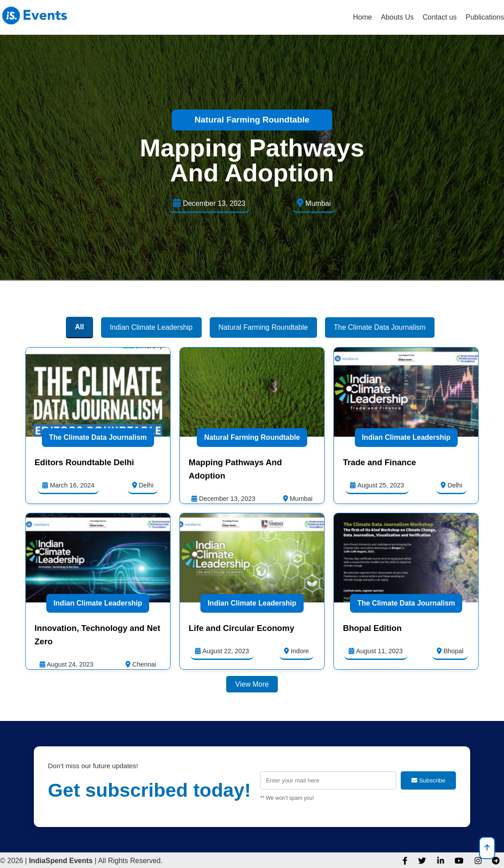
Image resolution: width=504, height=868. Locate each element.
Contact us (439, 17)
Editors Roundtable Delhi (84, 462)
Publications (485, 17)
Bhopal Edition (372, 628)
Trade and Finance (379, 462)
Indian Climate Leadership (406, 437)
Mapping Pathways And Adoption (252, 160)
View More (252, 684)
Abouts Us (397, 17)
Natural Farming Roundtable (252, 120)
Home (363, 17)
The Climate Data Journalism (98, 437)
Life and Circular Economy (242, 628)
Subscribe (428, 780)
